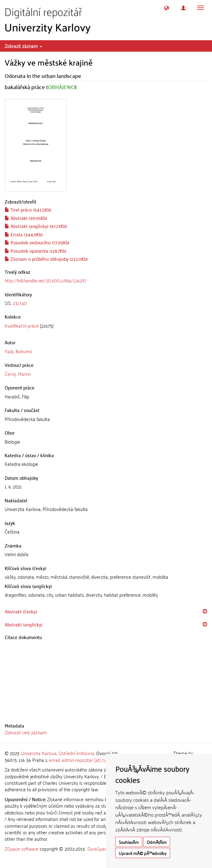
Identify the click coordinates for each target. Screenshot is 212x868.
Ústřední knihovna (76, 753)
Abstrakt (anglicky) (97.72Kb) (36, 226)
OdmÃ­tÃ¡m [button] (157, 842)
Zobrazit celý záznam (26, 732)
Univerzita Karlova (39, 753)
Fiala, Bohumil (18, 351)
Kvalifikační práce (22, 325)
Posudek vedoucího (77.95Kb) (37, 242)
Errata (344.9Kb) (24, 234)
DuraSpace (98, 849)
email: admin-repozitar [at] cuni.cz (82, 760)
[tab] (106, 303)
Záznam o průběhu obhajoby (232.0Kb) (46, 259)
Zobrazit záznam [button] (23, 46)
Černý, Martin (18, 374)
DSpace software (22, 849)
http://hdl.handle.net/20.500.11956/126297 (46, 280)
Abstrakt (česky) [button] (21, 611)
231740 (20, 303)
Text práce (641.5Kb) (28, 209)
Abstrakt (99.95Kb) (26, 218)
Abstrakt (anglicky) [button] (24, 624)
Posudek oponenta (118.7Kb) (35, 251)
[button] (167, 8)
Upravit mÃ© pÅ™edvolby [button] (143, 853)
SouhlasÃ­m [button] (129, 842)
